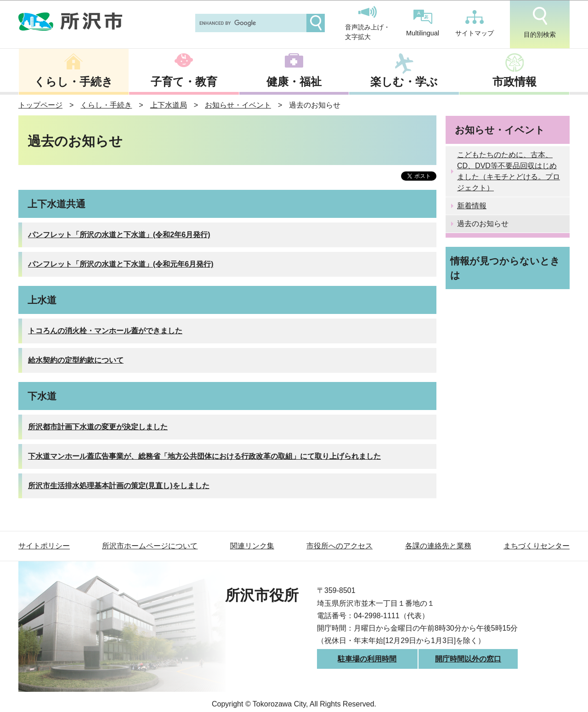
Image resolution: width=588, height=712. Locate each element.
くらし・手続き (73, 82)
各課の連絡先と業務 (438, 546)
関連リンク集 (252, 546)
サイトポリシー (44, 546)
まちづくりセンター (537, 546)
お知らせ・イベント (238, 105)
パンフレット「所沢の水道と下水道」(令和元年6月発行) (121, 264)
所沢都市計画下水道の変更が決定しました (98, 427)
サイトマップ (475, 23)
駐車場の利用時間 (367, 659)
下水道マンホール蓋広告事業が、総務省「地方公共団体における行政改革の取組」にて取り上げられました (204, 456)
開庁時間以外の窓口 (468, 659)
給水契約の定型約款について (76, 360)
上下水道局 (169, 105)
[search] (250, 23)
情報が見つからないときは (505, 268)
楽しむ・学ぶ (404, 82)
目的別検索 (540, 23)
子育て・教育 (184, 82)
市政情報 (514, 82)
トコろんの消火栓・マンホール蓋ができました (105, 331)
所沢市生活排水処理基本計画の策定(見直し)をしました (119, 486)
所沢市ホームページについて (150, 546)
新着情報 (472, 206)
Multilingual (423, 23)
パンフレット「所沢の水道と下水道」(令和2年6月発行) (119, 235)
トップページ (40, 105)
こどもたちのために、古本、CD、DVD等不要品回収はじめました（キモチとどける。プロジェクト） (509, 171)
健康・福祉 (294, 82)
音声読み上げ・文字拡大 (367, 23)
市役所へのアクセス (339, 546)
